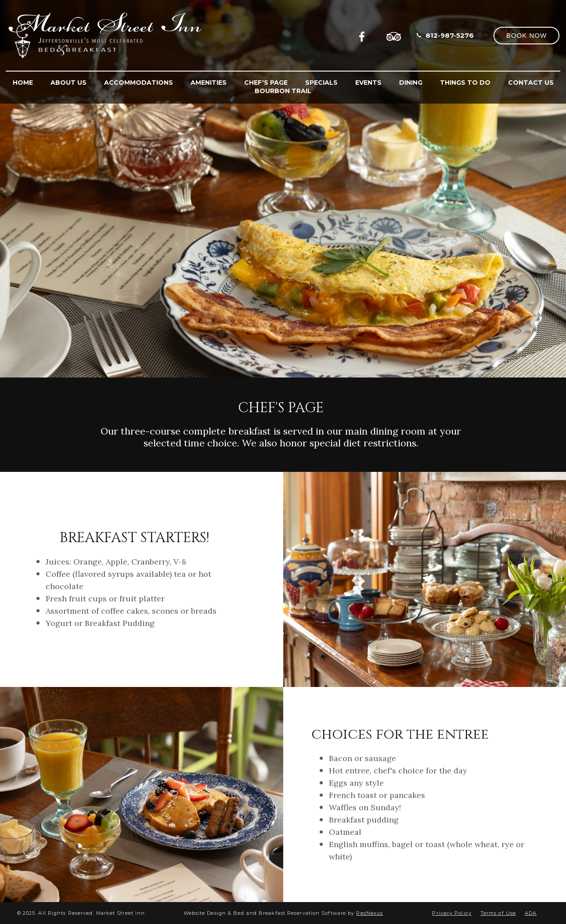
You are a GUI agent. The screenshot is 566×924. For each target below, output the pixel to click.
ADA (531, 913)
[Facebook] (364, 35)
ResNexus (370, 913)
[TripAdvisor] (394, 35)
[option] (283, 189)
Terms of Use (498, 913)
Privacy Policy (452, 913)
